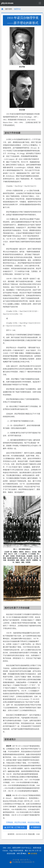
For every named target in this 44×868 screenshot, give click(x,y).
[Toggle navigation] (40, 3)
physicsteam (7, 3)
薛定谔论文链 (19, 822)
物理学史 (17, 9)
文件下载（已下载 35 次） (15, 827)
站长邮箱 (33, 853)
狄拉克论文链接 (33, 822)
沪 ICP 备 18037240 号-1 (21, 860)
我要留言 (35, 827)
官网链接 (10, 822)
